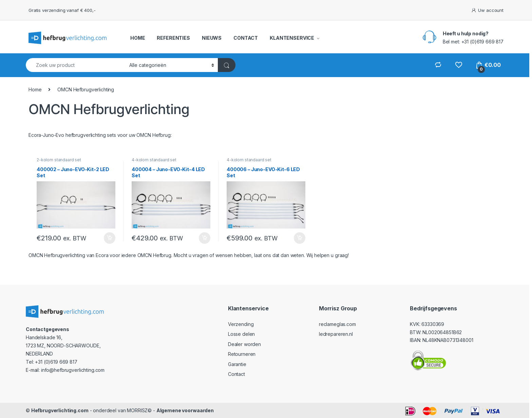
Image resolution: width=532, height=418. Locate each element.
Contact (236, 374)
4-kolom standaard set (154, 160)
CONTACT (246, 38)
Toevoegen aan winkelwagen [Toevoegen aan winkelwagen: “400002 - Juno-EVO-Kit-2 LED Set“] (110, 238)
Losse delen (241, 334)
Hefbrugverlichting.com (60, 410)
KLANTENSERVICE (292, 38)
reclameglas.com (337, 324)
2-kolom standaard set (59, 160)
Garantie (237, 364)
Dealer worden (244, 344)
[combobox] (76, 65)
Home (35, 89)
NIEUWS (212, 38)
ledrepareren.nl (336, 334)
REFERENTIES (173, 38)
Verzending (241, 324)
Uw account (487, 10)
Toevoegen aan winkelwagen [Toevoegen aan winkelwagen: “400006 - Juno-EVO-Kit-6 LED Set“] (300, 238)
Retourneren (242, 354)
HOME (138, 38)
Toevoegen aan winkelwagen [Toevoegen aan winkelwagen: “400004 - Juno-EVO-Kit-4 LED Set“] (205, 238)
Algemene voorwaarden (185, 410)
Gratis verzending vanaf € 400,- (62, 10)
